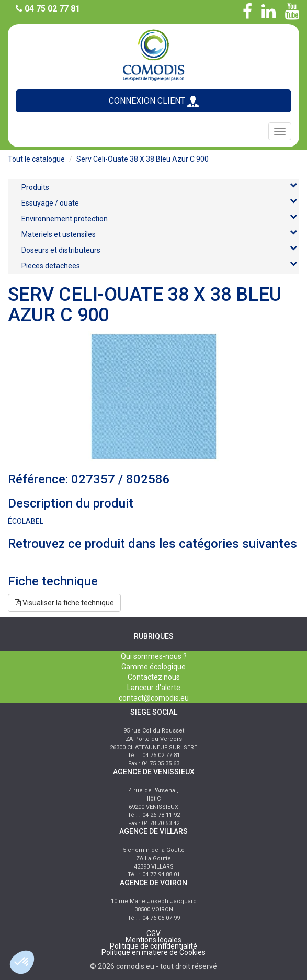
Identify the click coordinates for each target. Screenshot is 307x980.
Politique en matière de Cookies (153, 952)
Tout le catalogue (36, 159)
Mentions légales (153, 940)
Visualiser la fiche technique (64, 603)
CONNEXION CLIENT (154, 101)
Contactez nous (154, 677)
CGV (153, 933)
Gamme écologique (153, 667)
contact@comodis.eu (154, 698)
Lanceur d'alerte (154, 688)
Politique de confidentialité (153, 946)
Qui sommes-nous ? (154, 656)
